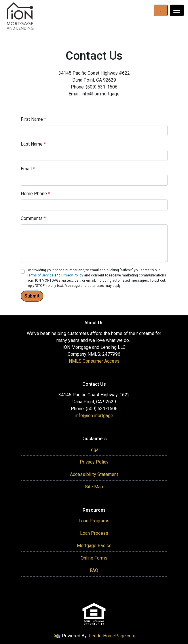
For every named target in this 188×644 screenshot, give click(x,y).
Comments (33, 218)
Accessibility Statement (94, 474)
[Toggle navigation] (177, 10)
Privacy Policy (72, 275)
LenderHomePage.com (112, 636)
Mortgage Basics (94, 546)
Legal (94, 450)
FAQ (94, 570)
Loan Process (94, 533)
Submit (32, 296)
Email (28, 169)
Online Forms (94, 558)
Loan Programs (94, 521)
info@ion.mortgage (94, 416)
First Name (33, 119)
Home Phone (35, 194)
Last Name (33, 144)
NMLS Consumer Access (94, 361)
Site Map (94, 487)
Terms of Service (40, 275)
